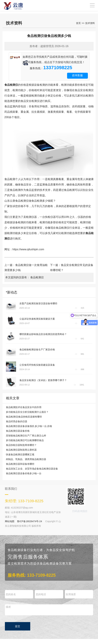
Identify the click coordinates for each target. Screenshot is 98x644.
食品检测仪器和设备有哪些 (20, 464)
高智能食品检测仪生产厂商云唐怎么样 (26, 436)
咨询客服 (77, 75)
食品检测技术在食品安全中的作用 (24, 407)
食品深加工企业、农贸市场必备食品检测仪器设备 (32, 469)
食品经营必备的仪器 (17, 421)
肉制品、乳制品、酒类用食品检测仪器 (26, 459)
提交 (18, 626)
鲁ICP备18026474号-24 (30, 521)
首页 (78, 23)
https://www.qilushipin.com (28, 249)
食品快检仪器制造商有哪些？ (21, 445)
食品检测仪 (37, 277)
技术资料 (90, 23)
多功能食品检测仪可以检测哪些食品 (25, 440)
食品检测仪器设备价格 (18, 431)
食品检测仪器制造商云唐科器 (21, 450)
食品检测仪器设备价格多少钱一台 (24, 473)
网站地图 (10, 521)
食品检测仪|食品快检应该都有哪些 (24, 417)
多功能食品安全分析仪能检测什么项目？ (27, 412)
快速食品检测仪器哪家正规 (20, 454)
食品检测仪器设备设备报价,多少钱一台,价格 (29, 426)
